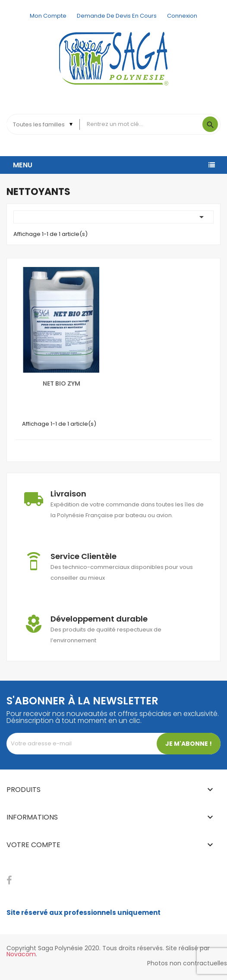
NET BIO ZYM (61, 383)
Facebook (9, 880)
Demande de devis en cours (117, 16)
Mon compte (48, 16)
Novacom (21, 954)
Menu (23, 165)
